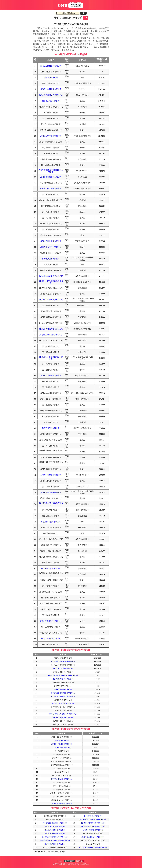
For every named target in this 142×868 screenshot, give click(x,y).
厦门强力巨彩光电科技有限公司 (51, 300)
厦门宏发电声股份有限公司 (51, 136)
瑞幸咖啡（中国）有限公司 (51, 247)
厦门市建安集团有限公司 (51, 568)
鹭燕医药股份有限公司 (51, 101)
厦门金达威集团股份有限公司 (51, 335)
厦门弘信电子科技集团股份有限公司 (63, 714)
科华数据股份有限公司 (51, 259)
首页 (57, 18)
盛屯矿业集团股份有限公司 (51, 66)
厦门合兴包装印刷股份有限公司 (51, 95)
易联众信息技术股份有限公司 (93, 837)
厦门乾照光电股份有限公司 (51, 492)
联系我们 (80, 861)
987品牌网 (69, 864)
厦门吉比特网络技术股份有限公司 (55, 837)
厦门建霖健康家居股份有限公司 (51, 276)
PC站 (60, 861)
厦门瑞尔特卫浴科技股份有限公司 (93, 819)
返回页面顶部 (70, 861)
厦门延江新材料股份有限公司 (51, 621)
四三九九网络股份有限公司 (51, 189)
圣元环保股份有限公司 (51, 428)
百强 (85, 18)
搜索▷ (83, 13)
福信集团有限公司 (51, 78)
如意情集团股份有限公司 (51, 522)
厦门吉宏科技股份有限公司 (51, 241)
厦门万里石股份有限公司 (51, 639)
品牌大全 (77, 18)
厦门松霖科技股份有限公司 (51, 376)
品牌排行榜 (66, 18)
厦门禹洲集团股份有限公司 (51, 89)
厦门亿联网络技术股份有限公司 (51, 329)
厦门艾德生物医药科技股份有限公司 (93, 848)
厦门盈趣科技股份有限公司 (51, 177)
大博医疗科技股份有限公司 (51, 475)
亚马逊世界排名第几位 (56, 852)
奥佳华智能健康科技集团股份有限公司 (63, 676)
